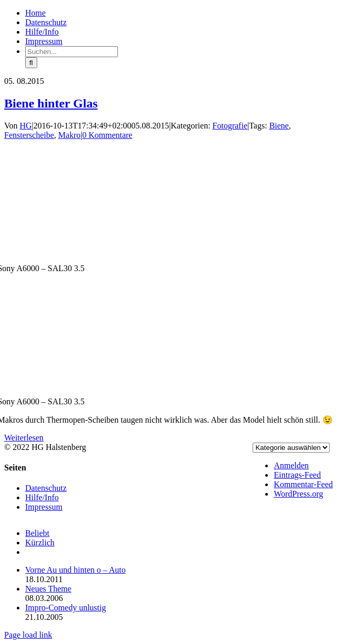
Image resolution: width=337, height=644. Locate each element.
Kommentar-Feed (303, 484)
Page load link (28, 635)
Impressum (44, 507)
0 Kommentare (107, 135)
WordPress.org (298, 494)
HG (26, 126)
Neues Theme (48, 589)
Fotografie (230, 126)
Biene (279, 126)
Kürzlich (40, 543)
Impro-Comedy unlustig (66, 608)
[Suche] (31, 63)
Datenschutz (46, 488)
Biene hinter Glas (51, 103)
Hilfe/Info (42, 497)
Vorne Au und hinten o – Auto (75, 570)
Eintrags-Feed (297, 475)
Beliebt (37, 533)
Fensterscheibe (29, 135)
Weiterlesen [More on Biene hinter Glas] (24, 438)
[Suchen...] (72, 52)
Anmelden (291, 465)
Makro (69, 135)
